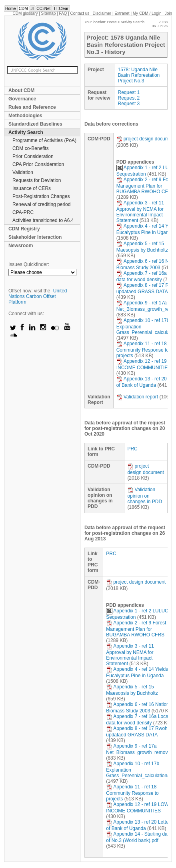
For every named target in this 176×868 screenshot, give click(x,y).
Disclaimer (102, 13)
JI (32, 9)
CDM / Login (148, 13)
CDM (23, 9)
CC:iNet (43, 9)
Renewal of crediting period (41, 204)
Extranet (122, 13)
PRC (132, 449)
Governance (22, 99)
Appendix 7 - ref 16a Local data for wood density (138, 720)
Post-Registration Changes (41, 196)
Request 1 (129, 92)
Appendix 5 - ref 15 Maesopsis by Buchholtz (142, 247)
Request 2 (129, 98)
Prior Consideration (33, 156)
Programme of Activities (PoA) (44, 140)
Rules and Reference (32, 107)
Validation (23, 172)
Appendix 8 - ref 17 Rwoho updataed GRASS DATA (138, 732)
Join (168, 13)
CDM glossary (25, 13)
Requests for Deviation (37, 180)
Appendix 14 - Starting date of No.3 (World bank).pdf (139, 837)
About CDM (21, 90)
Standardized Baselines (35, 124)
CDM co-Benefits (31, 148)
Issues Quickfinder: (29, 264)
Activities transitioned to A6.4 (43, 220)
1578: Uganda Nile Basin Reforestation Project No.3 (139, 75)
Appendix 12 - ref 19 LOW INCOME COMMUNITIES (137, 808)
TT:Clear (61, 9)
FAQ (63, 13)
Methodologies (25, 116)
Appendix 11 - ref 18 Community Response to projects (143, 350)
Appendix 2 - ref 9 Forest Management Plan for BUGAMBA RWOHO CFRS (136, 629)
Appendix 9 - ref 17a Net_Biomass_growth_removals (140, 749)
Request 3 (129, 104)
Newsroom (21, 246)
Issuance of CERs (32, 188)
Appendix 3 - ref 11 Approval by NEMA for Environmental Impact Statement (140, 212)
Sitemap (49, 13)
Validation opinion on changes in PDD (145, 496)
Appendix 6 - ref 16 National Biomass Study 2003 (139, 708)
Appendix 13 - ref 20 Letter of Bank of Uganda (138, 825)
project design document (146, 139)
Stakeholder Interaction (35, 237)
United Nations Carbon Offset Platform (38, 296)
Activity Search (26, 132)
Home (11, 9)
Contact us (80, 13)
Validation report (137, 397)
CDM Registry (24, 229)
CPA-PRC (23, 212)
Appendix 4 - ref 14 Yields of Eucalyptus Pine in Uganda (140, 672)
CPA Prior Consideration (38, 164)
